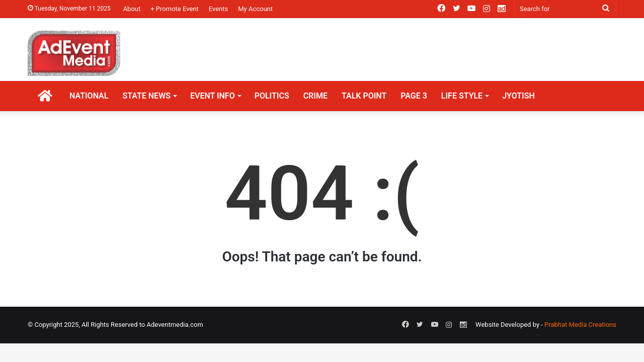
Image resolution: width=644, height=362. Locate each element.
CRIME (315, 96)
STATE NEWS (146, 96)
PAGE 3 (414, 96)
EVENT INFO (213, 96)
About (132, 9)
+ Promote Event (174, 9)
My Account (255, 9)
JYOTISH (518, 96)
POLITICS (272, 96)
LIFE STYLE (462, 96)
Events (218, 9)
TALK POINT (364, 96)
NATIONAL (89, 96)
